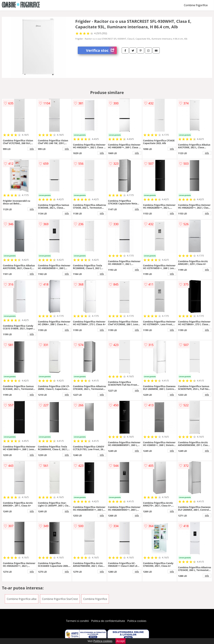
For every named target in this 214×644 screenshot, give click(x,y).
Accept (121, 641)
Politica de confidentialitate (108, 621)
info (32, 149)
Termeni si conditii (77, 621)
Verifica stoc (101, 50)
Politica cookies (137, 621)
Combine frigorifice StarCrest (60, 599)
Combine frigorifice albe (22, 599)
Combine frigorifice (196, 5)
